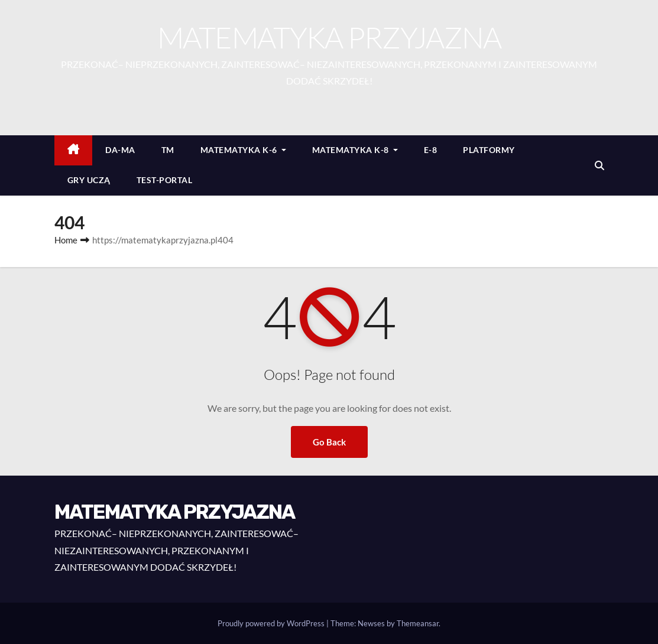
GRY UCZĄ (89, 180)
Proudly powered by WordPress (272, 623)
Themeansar (418, 623)
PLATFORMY (489, 150)
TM (168, 150)
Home (66, 240)
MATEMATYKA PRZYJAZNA (329, 37)
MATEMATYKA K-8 (355, 150)
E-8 (431, 150)
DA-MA (120, 150)
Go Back (329, 442)
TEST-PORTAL (165, 180)
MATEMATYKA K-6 (243, 150)
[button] (599, 165)
